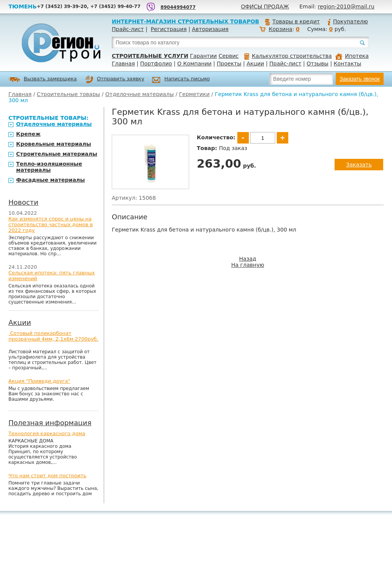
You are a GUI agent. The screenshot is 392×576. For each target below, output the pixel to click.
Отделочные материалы (140, 94)
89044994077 (178, 7)
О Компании (194, 64)
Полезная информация (50, 423)
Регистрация (169, 29)
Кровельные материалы (54, 144)
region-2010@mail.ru (346, 7)
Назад (248, 259)
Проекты (229, 64)
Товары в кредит (292, 21)
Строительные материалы (57, 154)
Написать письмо (181, 80)
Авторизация (210, 29)
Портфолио (156, 64)
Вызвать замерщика (43, 79)
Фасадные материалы (51, 180)
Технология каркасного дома (47, 433)
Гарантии (203, 56)
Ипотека (352, 56)
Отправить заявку (115, 80)
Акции (255, 64)
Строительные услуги (150, 56)
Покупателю (347, 21)
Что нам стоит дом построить (47, 476)
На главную (248, 265)
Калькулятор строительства (288, 56)
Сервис (229, 56)
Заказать (359, 165)
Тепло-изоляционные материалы (49, 167)
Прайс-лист (128, 29)
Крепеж (28, 134)
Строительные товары (68, 94)
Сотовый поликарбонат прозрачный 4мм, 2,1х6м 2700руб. (53, 336)
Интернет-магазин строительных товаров (185, 21)
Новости (23, 202)
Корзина (281, 29)
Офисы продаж (265, 7)
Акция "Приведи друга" (39, 381)
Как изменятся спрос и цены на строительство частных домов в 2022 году (51, 224)
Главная (123, 64)
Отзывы (318, 64)
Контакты (348, 64)
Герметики (194, 94)
